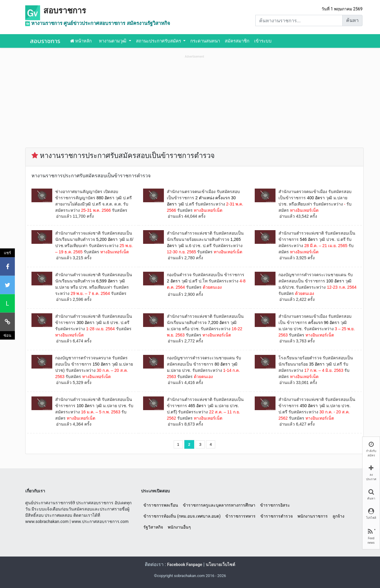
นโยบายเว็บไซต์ (220, 565)
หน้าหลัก (81, 41)
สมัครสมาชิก (237, 41)
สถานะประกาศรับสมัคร (159, 41)
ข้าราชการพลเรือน (161, 505)
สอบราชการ (65, 11)
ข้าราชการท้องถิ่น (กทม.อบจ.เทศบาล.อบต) (182, 516)
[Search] (299, 20)
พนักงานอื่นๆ (179, 527)
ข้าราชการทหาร (240, 516)
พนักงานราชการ (313, 516)
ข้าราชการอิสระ (275, 505)
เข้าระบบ (263, 41)
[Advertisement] (194, 101)
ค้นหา (352, 20)
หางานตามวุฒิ (113, 41)
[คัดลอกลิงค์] (7, 322)
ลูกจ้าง (338, 516)
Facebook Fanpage (185, 565)
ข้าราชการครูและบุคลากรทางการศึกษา (219, 505)
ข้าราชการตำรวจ (277, 516)
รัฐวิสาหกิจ (153, 527)
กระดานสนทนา (205, 41)
